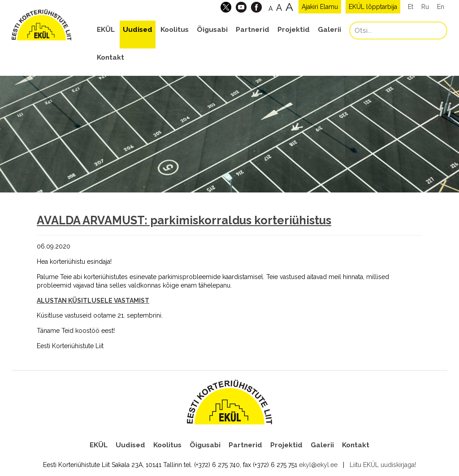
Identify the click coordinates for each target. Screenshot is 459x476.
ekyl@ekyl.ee (318, 465)
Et (411, 7)
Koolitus (175, 30)
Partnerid (253, 30)
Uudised (138, 30)
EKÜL (106, 30)
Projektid (294, 30)
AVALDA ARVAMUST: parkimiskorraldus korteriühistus (184, 220)
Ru (425, 7)
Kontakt (110, 57)
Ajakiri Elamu (320, 7)
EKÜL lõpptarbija (373, 7)
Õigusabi (212, 30)
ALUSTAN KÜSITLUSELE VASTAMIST (93, 301)
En (441, 7)
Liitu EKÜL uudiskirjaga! (383, 465)
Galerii (329, 30)
